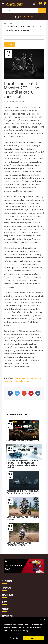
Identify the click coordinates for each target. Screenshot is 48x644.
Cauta (9, 44)
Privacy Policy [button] (22, 630)
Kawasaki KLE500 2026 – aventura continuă (23, 518)
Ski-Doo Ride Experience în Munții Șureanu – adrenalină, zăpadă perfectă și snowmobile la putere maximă (22, 464)
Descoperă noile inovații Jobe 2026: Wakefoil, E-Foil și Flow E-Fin (23, 492)
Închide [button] (42, 619)
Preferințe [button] (14, 638)
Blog (12, 24)
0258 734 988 (27, 17)
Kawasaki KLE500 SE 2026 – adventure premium (20, 544)
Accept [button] (34, 638)
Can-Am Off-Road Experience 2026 (23, 441)
